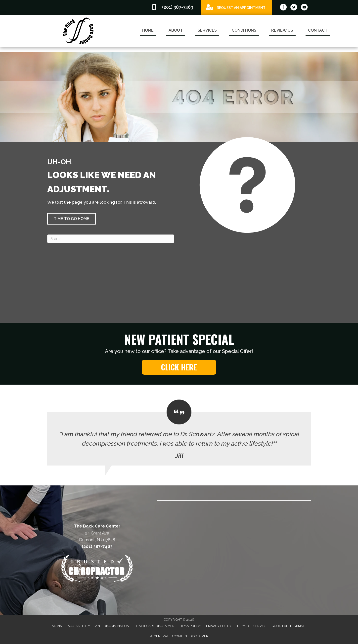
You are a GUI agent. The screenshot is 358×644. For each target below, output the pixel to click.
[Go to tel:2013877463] (174, 7)
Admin (57, 626)
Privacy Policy (219, 626)
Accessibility (79, 626)
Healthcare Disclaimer (155, 626)
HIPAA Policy (190, 626)
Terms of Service (252, 626)
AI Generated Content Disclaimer (179, 636)
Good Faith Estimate (289, 626)
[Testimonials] (179, 433)
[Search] (111, 239)
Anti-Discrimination (112, 626)
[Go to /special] (236, 7)
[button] (71, 219)
